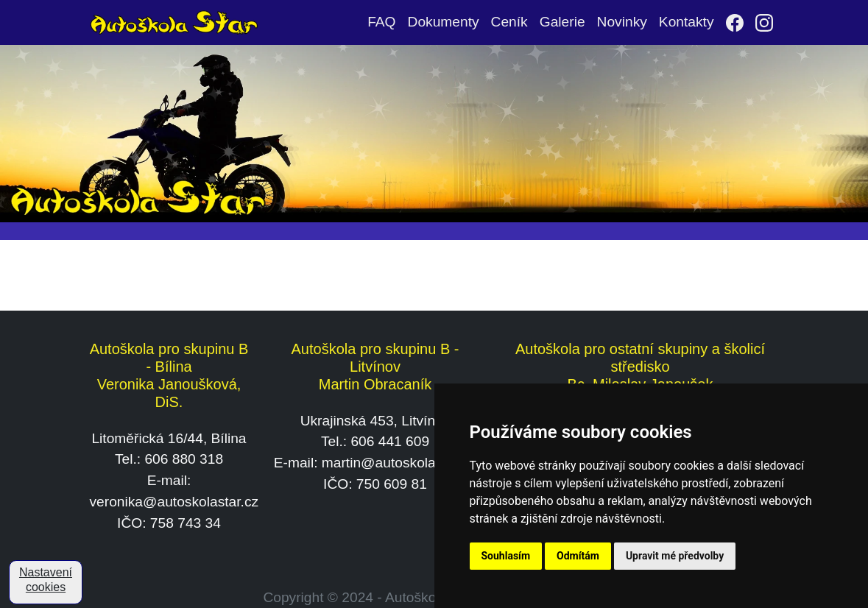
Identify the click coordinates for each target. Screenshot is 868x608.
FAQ (381, 22)
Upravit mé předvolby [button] (675, 556)
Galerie (562, 22)
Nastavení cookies (46, 580)
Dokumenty (444, 22)
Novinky (622, 22)
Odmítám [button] (578, 556)
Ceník (509, 22)
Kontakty (687, 22)
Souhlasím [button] (506, 556)
